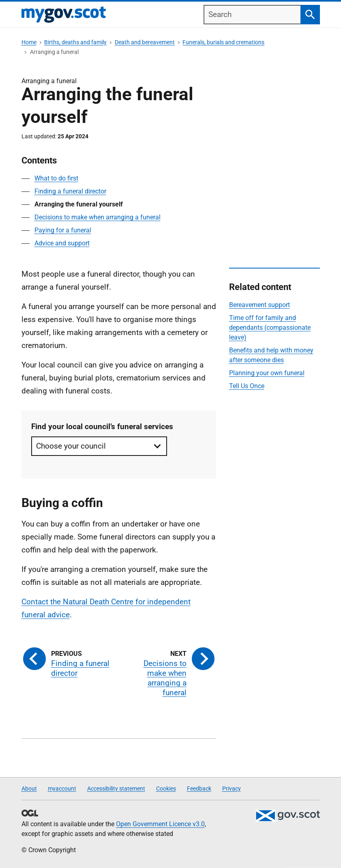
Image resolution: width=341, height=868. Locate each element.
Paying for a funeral (63, 230)
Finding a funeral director (70, 191)
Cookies (166, 789)
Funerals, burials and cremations (223, 42)
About (29, 789)
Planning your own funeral (267, 373)
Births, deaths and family (75, 42)
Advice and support (62, 243)
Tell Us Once (247, 386)
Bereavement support (260, 305)
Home (29, 42)
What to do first (56, 178)
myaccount (62, 789)
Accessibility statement (116, 789)
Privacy (232, 789)
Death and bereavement (145, 42)
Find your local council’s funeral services (102, 426)
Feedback (199, 789)
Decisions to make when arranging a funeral (98, 217)
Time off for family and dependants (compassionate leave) (270, 328)
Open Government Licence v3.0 (160, 824)
